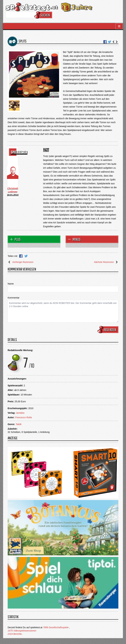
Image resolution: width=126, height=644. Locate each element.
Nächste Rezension (106, 262)
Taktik (19, 424)
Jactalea (20, 413)
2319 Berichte (15, 634)
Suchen (44, 15)
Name (11, 284)
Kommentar (14, 298)
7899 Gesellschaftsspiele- (56, 627)
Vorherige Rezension (21, 262)
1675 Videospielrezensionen (22, 631)
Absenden (108, 330)
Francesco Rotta (24, 417)
